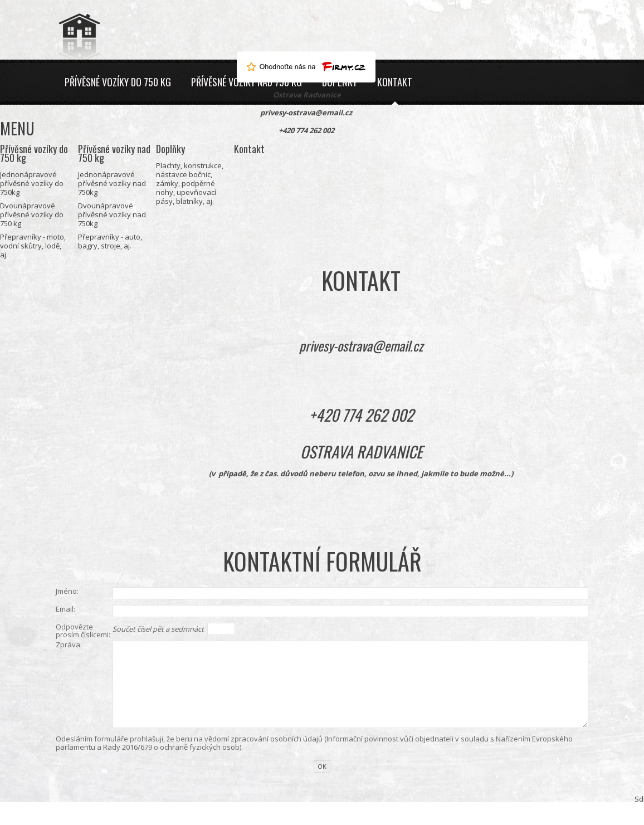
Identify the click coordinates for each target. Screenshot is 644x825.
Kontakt (395, 82)
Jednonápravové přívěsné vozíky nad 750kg (112, 183)
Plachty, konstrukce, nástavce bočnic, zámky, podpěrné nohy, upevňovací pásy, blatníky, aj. (190, 183)
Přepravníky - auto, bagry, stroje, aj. (110, 241)
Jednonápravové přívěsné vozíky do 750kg (32, 183)
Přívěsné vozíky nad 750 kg (114, 153)
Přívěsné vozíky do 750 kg (118, 82)
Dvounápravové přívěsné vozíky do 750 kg (32, 214)
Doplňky (170, 149)
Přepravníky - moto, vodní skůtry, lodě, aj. (33, 246)
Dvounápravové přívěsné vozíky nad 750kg (112, 214)
